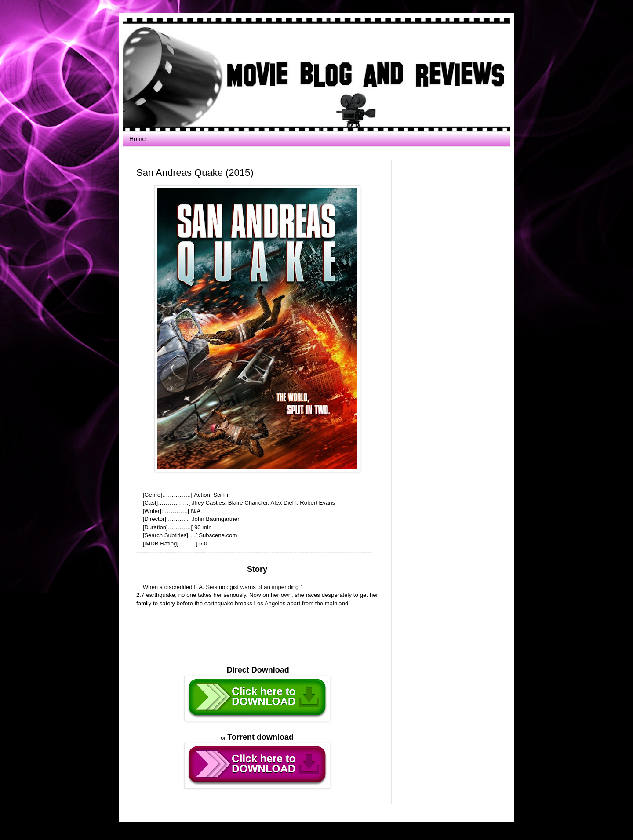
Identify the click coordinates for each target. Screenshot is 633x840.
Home (137, 139)
